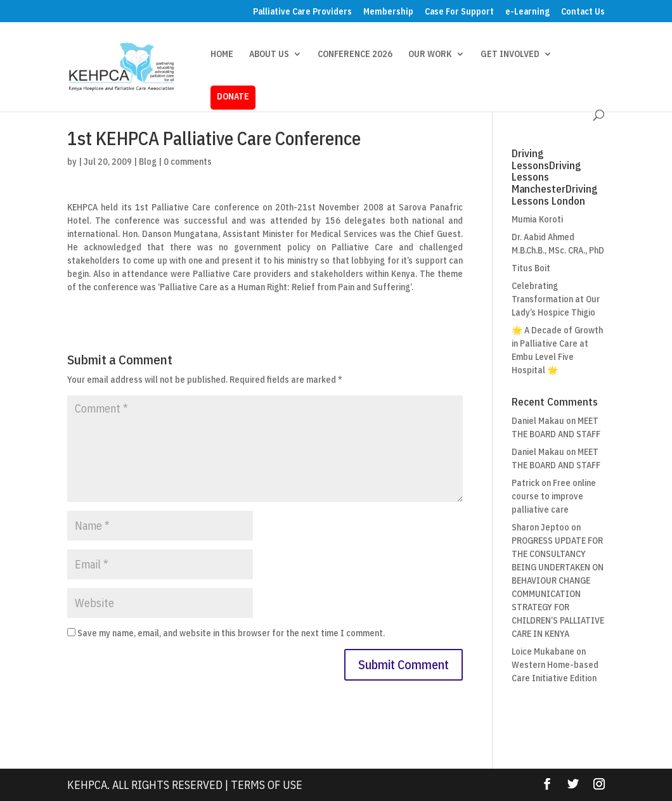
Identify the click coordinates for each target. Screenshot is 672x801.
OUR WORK (430, 54)
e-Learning (527, 12)
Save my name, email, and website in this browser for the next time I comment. (231, 633)
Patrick (526, 483)
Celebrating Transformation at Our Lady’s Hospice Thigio (556, 299)
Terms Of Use (267, 785)
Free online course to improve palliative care (554, 496)
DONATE (233, 96)
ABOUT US (269, 54)
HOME (222, 54)
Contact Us (583, 12)
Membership (388, 12)
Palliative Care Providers (302, 12)
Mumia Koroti (537, 219)
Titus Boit (531, 268)
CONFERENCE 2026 (355, 54)
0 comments (188, 162)
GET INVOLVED (510, 54)
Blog (148, 162)
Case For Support (459, 12)
